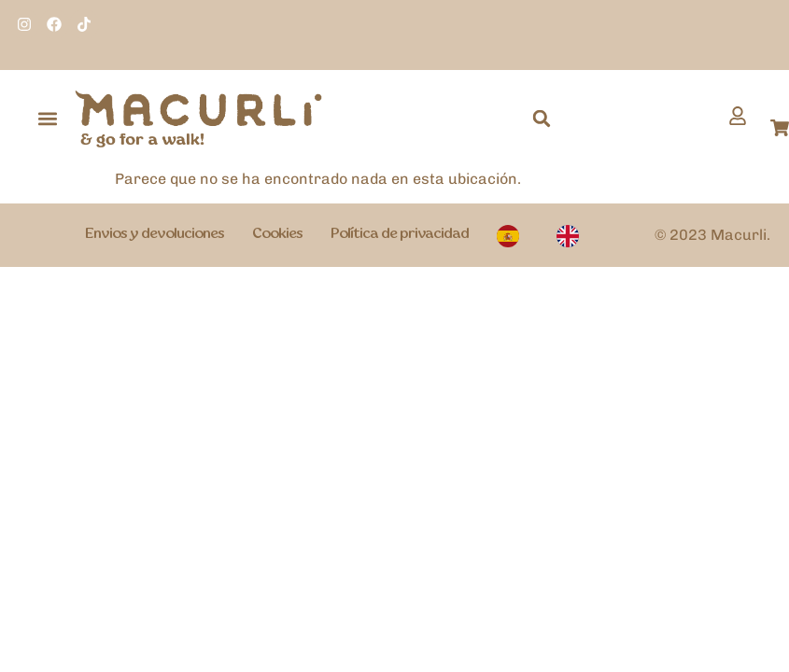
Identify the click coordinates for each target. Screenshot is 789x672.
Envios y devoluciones (155, 234)
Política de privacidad (400, 234)
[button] (48, 119)
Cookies (277, 234)
